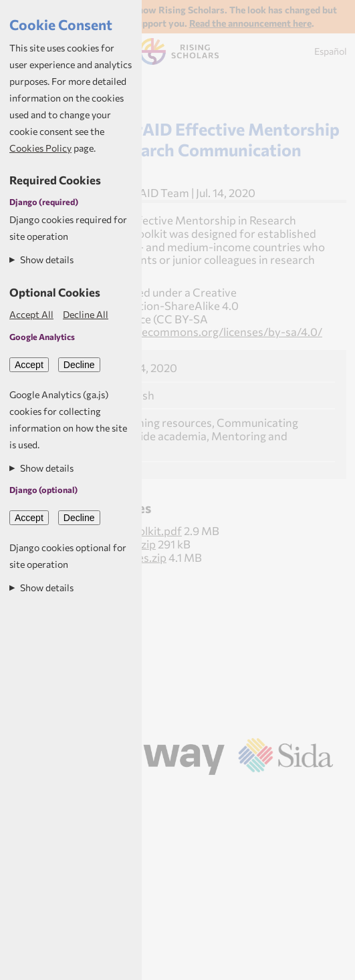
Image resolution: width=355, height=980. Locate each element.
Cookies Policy (40, 148)
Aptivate (195, 793)
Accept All (31, 314)
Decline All (86, 314)
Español (331, 51)
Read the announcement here (250, 23)
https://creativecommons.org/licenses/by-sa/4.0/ (196, 331)
